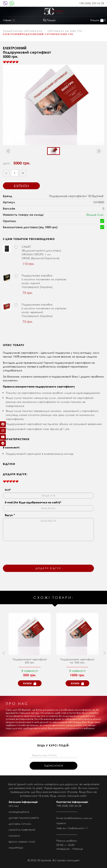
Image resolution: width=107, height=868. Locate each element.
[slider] (11, 62)
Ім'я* (8, 490)
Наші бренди (16, 848)
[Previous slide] (8, 151)
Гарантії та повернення (22, 830)
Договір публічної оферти (24, 818)
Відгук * (10, 515)
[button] (53, 151)
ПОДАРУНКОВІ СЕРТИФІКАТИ (23, 31)
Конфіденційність (19, 812)
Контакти (14, 836)
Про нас (14, 806)
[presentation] (32, 550)
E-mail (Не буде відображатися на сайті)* (33, 502)
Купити (21, 186)
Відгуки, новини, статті (22, 842)
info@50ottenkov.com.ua (78, 818)
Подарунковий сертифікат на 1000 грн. (77, 661)
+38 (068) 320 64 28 (92, 3)
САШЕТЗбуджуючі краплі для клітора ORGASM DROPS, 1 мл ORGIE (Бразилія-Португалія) (41, 252)
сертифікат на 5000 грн (65, 31)
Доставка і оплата (20, 824)
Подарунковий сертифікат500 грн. (30, 661)
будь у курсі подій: (53, 745)
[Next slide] (99, 151)
